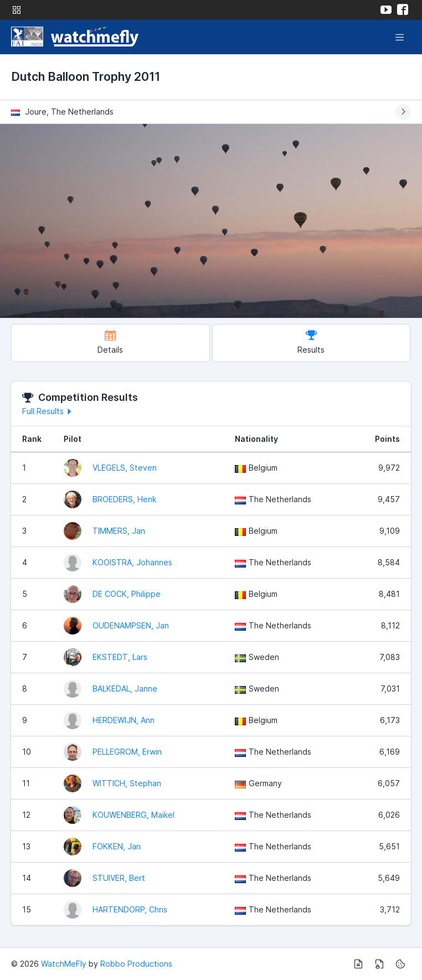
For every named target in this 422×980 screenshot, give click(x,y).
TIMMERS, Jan (119, 531)
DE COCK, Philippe (127, 594)
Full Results (48, 411)
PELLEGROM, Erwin (127, 752)
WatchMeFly (64, 964)
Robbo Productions (136, 964)
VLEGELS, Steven (125, 468)
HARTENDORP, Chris (130, 909)
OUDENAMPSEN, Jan (131, 625)
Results (311, 342)
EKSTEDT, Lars (120, 657)
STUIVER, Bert (119, 878)
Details (110, 342)
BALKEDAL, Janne (125, 688)
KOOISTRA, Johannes (132, 562)
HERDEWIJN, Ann (123, 720)
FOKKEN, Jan (117, 846)
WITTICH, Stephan (127, 783)
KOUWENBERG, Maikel (133, 815)
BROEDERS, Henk (124, 499)
